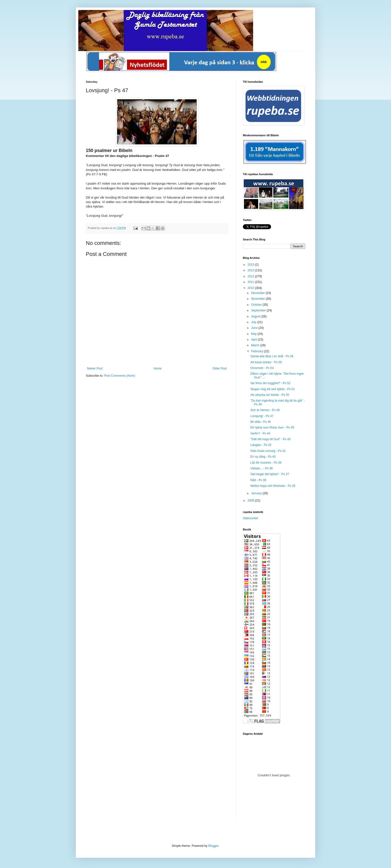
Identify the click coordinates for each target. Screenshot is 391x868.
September (259, 310)
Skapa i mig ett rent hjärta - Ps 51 (273, 389)
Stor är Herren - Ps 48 (265, 410)
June (255, 328)
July (254, 322)
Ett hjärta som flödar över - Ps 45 (272, 428)
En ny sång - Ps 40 (263, 457)
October (257, 305)
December (258, 293)
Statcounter (250, 518)
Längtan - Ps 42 (261, 445)
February (257, 351)
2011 (251, 282)
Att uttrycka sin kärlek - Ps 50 (270, 395)
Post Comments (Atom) (120, 376)
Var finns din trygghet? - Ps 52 (270, 383)
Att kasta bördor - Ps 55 (266, 362)
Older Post (220, 368)
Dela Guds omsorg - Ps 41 (268, 451)
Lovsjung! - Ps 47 (262, 416)
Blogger (213, 846)
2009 (251, 501)
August (256, 316)
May (254, 334)
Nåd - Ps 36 (258, 480)
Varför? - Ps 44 (260, 434)
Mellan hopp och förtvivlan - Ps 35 (273, 486)
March (256, 345)
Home (158, 368)
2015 (251, 265)
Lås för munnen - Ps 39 (266, 463)
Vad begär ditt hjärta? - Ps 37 (270, 474)
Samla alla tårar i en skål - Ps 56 (272, 356)
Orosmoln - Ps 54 (262, 368)
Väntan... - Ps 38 (261, 468)
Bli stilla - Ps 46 (261, 422)
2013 (251, 270)
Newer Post (95, 368)
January (257, 493)
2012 (251, 276)
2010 (251, 288)
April (254, 340)
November (258, 299)
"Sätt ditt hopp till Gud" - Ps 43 (270, 439)
